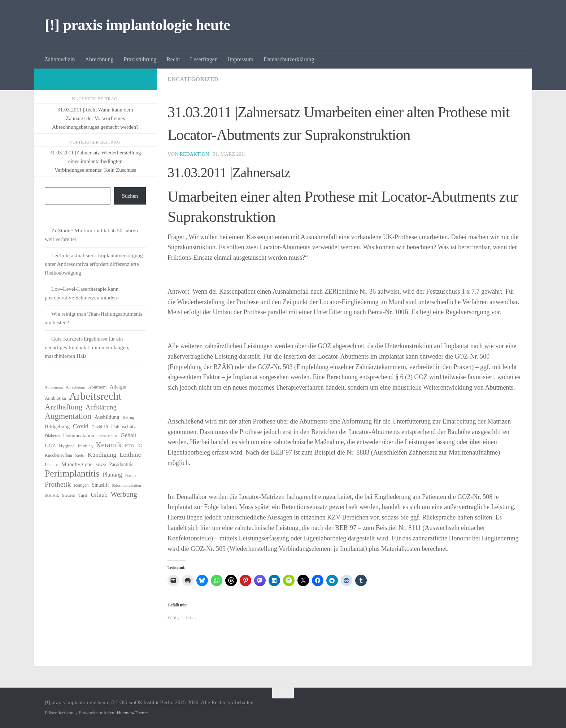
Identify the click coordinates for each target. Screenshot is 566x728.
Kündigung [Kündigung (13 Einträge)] (102, 455)
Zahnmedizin (60, 59)
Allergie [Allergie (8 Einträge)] (118, 387)
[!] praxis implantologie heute (137, 25)
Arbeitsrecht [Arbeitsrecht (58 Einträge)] (95, 396)
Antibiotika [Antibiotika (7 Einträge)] (55, 398)
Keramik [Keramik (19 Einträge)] (109, 445)
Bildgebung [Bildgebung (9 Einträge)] (57, 426)
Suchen (130, 196)
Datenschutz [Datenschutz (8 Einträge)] (124, 427)
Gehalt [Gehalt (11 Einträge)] (128, 435)
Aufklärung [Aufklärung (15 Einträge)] (101, 407)
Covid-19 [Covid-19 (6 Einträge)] (100, 427)
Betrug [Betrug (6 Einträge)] (128, 417)
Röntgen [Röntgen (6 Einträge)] (81, 485)
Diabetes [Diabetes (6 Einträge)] (52, 436)
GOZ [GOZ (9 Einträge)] (50, 446)
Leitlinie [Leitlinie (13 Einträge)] (130, 455)
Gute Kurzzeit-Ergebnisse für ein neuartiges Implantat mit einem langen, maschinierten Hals (87, 347)
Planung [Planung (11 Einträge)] (112, 475)
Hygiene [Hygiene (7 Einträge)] (67, 446)
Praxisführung (140, 59)
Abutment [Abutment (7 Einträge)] (97, 387)
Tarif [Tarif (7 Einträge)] (83, 495)
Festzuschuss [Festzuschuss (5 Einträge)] (108, 436)
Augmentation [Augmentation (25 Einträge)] (68, 416)
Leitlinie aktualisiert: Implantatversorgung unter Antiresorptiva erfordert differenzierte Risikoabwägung (94, 264)
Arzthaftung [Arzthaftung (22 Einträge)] (64, 407)
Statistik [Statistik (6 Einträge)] (52, 495)
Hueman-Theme (132, 713)
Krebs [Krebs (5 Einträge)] (80, 455)
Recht (173, 59)
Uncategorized (193, 79)
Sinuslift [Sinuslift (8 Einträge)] (100, 485)
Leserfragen (204, 59)
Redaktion (195, 154)
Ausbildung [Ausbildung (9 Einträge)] (107, 417)
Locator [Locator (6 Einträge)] (51, 465)
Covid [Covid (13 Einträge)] (81, 426)
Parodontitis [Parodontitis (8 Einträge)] (121, 464)
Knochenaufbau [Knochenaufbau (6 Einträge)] (58, 455)
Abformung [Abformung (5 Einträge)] (54, 387)
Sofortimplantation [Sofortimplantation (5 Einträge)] (127, 485)
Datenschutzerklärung (289, 59)
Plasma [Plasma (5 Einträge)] (131, 475)
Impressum (241, 59)
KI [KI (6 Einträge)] (140, 446)
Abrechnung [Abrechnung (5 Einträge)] (75, 387)
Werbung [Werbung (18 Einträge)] (124, 494)
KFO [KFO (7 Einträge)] (130, 446)
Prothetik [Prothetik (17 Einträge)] (58, 484)
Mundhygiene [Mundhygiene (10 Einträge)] (77, 464)
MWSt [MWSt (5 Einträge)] (101, 465)
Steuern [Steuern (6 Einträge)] (69, 495)
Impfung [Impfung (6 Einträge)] (85, 446)
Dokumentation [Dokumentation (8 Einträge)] (79, 436)
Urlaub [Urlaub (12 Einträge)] (99, 495)
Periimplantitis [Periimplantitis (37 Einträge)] (72, 474)
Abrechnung (99, 59)
